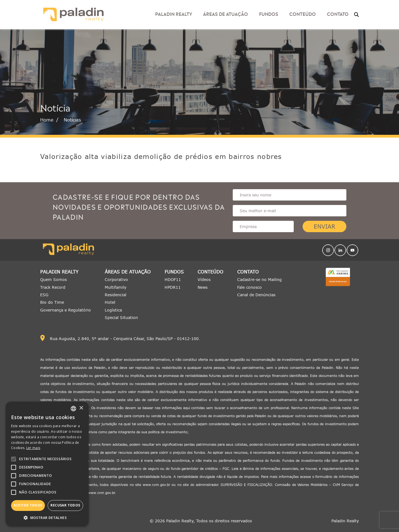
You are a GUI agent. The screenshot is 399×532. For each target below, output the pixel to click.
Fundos (269, 14)
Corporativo (116, 279)
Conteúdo (303, 14)
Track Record (53, 287)
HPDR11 (173, 287)
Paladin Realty (174, 14)
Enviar (324, 226)
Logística (113, 310)
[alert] (47, 464)
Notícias (72, 120)
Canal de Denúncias (256, 295)
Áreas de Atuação (226, 14)
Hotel (110, 302)
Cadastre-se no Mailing (259, 279)
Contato (338, 14)
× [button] (81, 408)
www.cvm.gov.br (156, 485)
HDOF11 (173, 279)
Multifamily (116, 287)
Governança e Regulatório (66, 310)
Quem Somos (53, 279)
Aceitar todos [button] (28, 505)
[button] (47, 518)
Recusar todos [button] (65, 505)
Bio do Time (52, 302)
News (203, 287)
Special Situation (121, 317)
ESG (44, 295)
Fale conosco (250, 287)
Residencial (116, 295)
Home (47, 120)
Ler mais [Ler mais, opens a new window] (33, 448)
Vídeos (204, 279)
